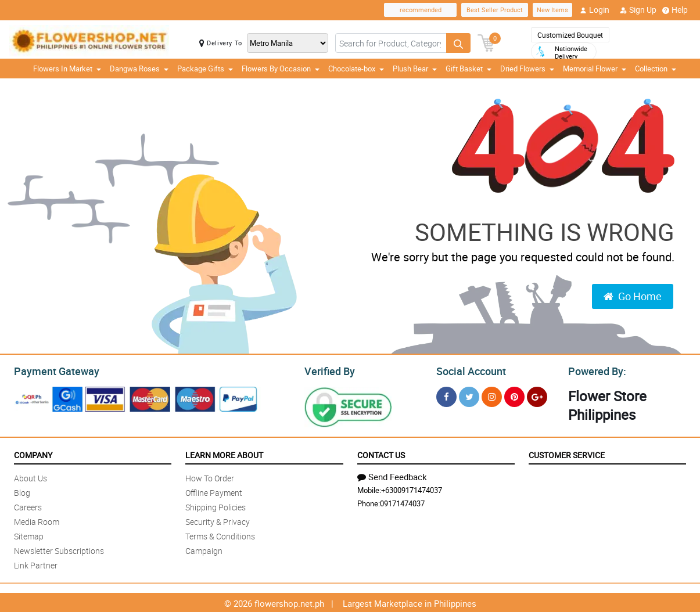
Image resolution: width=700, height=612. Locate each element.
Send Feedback (392, 475)
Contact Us (381, 453)
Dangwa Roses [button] (139, 69)
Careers (28, 505)
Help (675, 10)
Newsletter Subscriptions (59, 549)
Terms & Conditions (220, 534)
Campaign (204, 549)
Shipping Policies (216, 505)
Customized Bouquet (570, 35)
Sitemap (29, 534)
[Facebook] (446, 395)
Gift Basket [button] (469, 69)
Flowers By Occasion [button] (281, 69)
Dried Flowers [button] (527, 69)
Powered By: (595, 370)
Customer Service (567, 453)
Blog (22, 491)
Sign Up (638, 10)
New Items (552, 10)
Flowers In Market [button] (67, 69)
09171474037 (402, 502)
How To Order (210, 476)
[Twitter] (469, 395)
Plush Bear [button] (415, 69)
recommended (421, 10)
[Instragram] (492, 395)
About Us (30, 476)
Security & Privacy (218, 520)
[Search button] (458, 43)
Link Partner (36, 564)
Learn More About (224, 453)
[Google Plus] (537, 395)
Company (33, 453)
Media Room (37, 520)
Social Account (468, 370)
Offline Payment (214, 491)
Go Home (633, 296)
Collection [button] (656, 69)
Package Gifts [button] (205, 69)
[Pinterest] (514, 395)
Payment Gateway (52, 370)
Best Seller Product (495, 10)
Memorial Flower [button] (595, 69)
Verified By (329, 370)
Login (595, 10)
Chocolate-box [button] (356, 69)
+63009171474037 (412, 488)
